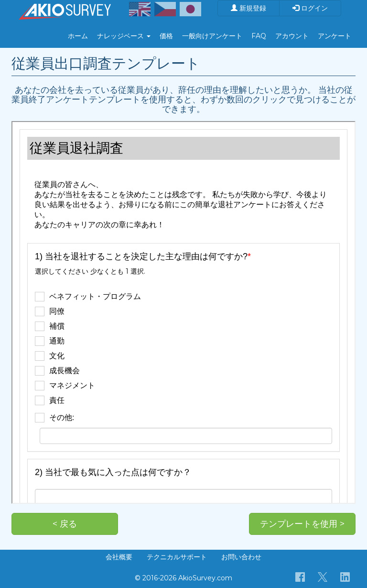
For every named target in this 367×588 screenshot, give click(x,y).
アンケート (335, 36)
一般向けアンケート (212, 36)
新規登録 (248, 8)
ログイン (310, 8)
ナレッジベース (124, 36)
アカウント (292, 36)
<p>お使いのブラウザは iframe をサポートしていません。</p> (183, 312)
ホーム (78, 36)
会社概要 (119, 557)
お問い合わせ (241, 557)
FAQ (259, 36)
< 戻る (65, 524)
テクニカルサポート (177, 557)
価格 (166, 36)
